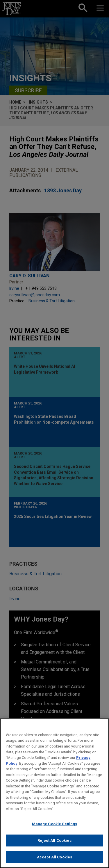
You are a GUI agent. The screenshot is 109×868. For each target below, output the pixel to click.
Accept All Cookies (54, 857)
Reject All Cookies (54, 841)
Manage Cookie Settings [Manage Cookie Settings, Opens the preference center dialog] (55, 824)
